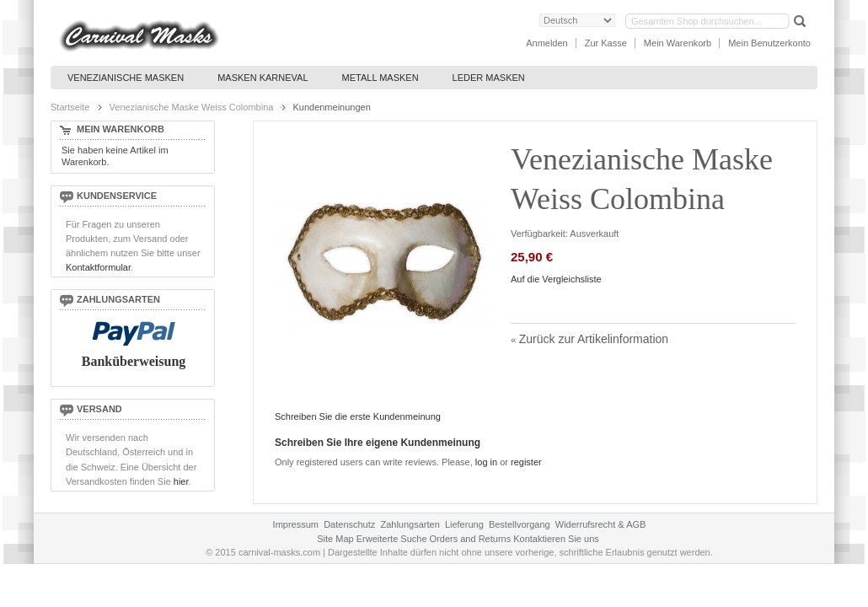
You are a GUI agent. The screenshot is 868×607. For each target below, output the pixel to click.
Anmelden (547, 43)
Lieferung (464, 524)
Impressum (296, 524)
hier (181, 481)
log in (486, 462)
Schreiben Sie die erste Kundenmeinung (358, 416)
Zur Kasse (606, 43)
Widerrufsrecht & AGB (601, 524)
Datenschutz (349, 524)
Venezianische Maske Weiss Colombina (192, 107)
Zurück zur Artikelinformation (589, 339)
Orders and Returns (471, 539)
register (526, 462)
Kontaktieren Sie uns (556, 539)
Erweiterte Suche (392, 539)
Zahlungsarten (410, 524)
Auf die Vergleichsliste (556, 279)
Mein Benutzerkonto (769, 43)
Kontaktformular (98, 267)
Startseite (70, 107)
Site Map (335, 539)
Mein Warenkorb (678, 43)
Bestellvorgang (520, 524)
